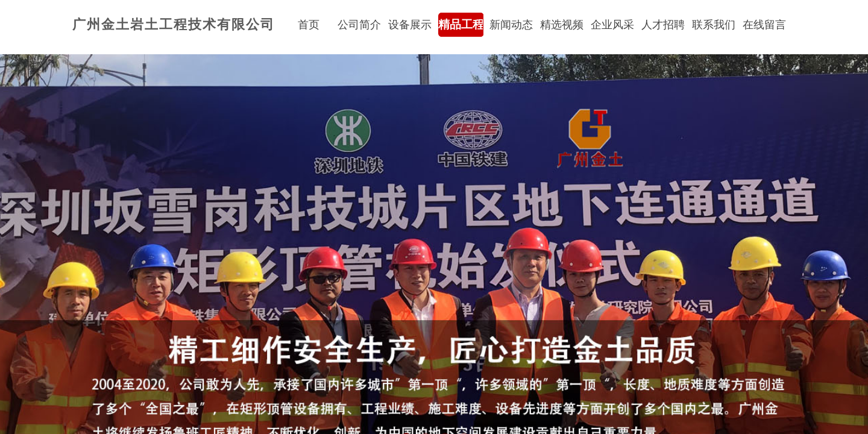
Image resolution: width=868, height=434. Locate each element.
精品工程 (461, 24)
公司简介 (359, 25)
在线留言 (764, 25)
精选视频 (562, 25)
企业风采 (612, 25)
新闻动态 (511, 25)
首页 (309, 25)
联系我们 (714, 25)
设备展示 (410, 25)
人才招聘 (663, 25)
